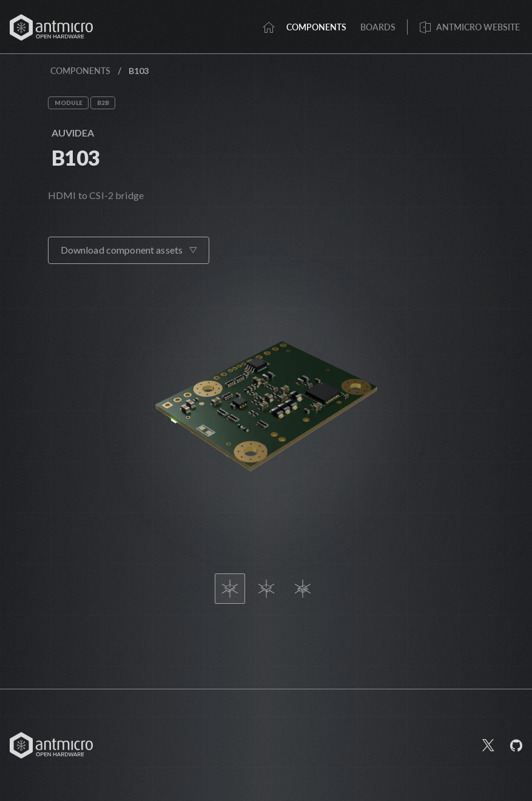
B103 (76, 157)
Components (80, 71)
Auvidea (73, 133)
